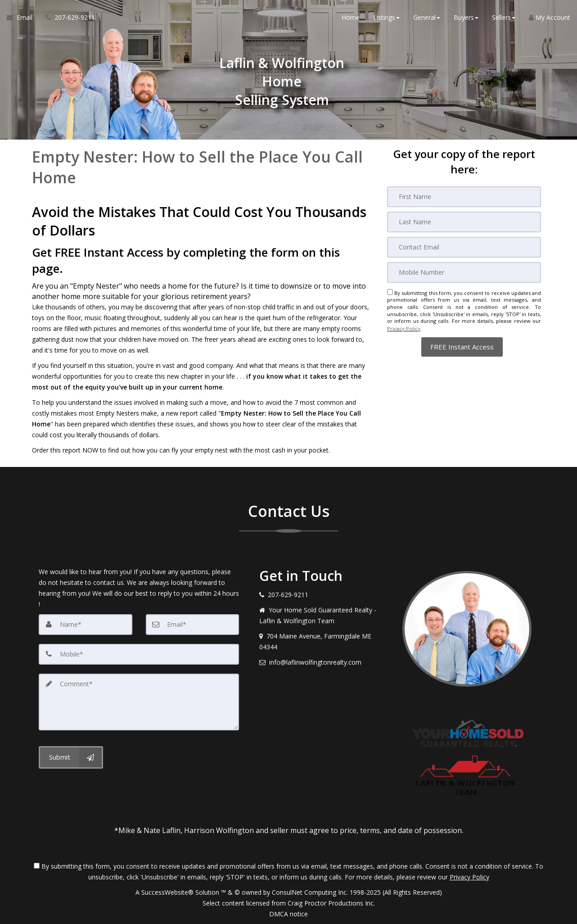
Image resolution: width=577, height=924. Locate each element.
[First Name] (464, 197)
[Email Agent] (23, 18)
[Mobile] (464, 272)
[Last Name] (464, 222)
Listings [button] (386, 18)
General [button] (427, 18)
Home (351, 18)
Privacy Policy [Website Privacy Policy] (404, 328)
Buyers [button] (466, 18)
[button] (462, 346)
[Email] (464, 247)
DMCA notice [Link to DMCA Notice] (288, 914)
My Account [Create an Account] (550, 18)
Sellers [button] (504, 18)
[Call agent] (67, 18)
